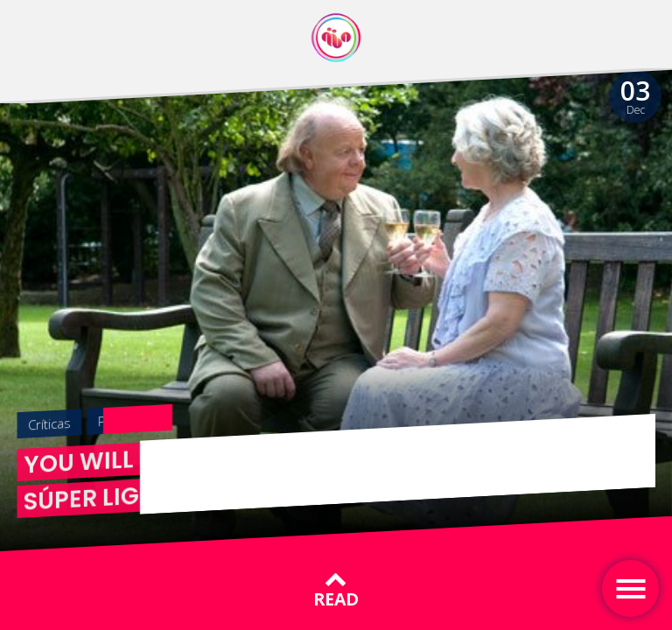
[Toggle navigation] (630, 588)
